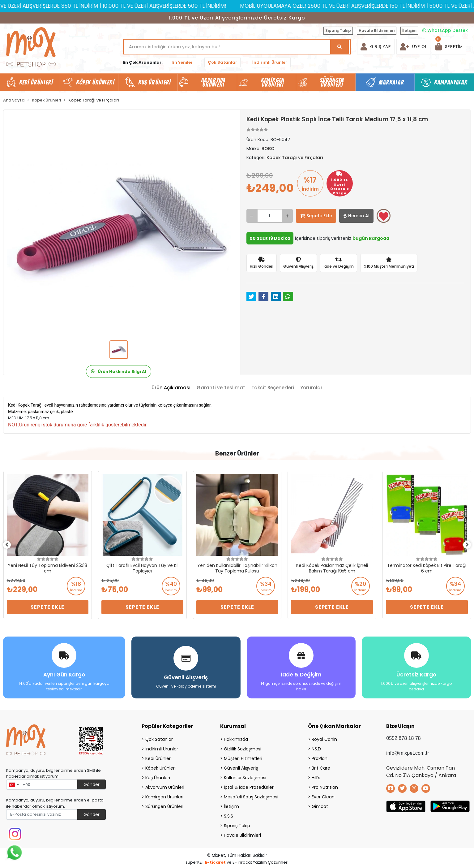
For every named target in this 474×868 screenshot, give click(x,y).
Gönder (92, 782)
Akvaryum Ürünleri (165, 785)
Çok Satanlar (222, 62)
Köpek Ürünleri (160, 766)
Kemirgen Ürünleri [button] (273, 82)
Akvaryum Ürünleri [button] (213, 82)
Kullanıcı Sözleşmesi (245, 775)
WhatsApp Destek (445, 30)
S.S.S (228, 814)
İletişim (409, 30)
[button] (449, 47)
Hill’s (316, 775)
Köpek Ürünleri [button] (95, 82)
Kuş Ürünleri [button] (154, 82)
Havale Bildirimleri (377, 30)
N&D (316, 747)
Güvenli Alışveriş (241, 766)
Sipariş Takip (338, 30)
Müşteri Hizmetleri (243, 756)
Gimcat (320, 804)
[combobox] (14, 783)
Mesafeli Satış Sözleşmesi (251, 795)
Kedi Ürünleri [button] (36, 82)
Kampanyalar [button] (451, 82)
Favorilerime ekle (384, 216)
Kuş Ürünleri (158, 775)
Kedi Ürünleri (158, 756)
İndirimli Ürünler (270, 62)
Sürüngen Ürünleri (164, 804)
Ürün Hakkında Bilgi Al (119, 371)
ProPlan (320, 756)
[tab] (171, 388)
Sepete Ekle (316, 216)
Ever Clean (323, 795)
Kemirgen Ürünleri (164, 795)
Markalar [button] (392, 82)
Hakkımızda (236, 737)
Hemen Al (356, 216)
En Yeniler (182, 62)
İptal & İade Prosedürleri (249, 785)
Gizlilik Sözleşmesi (243, 747)
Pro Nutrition (325, 785)
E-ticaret (215, 860)
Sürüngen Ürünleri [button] (332, 82)
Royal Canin (324, 737)
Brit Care (321, 766)
